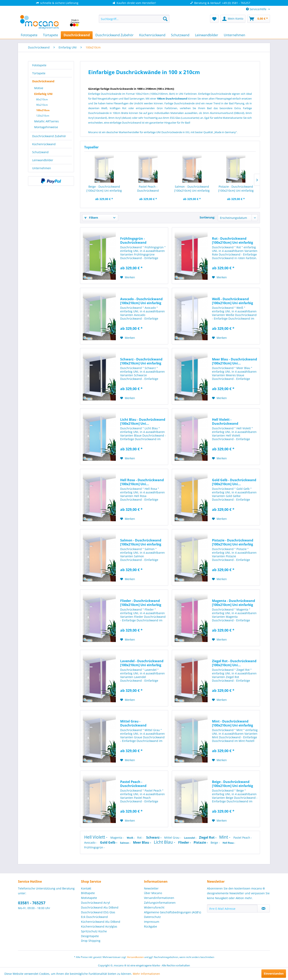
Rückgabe (150, 926)
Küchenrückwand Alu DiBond (101, 922)
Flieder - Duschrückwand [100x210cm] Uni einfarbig (141, 603)
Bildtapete (88, 893)
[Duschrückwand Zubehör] (114, 35)
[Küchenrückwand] (152, 35)
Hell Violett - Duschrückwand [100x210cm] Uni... (226, 422)
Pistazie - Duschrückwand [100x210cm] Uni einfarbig (236, 189)
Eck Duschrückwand (94, 917)
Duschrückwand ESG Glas (98, 912)
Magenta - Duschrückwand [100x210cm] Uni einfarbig (233, 603)
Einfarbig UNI (43, 94)
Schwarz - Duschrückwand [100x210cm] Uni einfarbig (141, 361)
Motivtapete (89, 898)
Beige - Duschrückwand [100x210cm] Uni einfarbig (104, 189)
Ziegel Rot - (208, 837)
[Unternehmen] (234, 35)
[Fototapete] (29, 35)
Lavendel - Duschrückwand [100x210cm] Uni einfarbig (142, 663)
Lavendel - (190, 838)
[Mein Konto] (233, 19)
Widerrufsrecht (154, 907)
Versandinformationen (159, 898)
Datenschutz (152, 917)
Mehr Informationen (146, 974)
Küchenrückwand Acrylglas (99, 926)
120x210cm (43, 116)
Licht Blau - (165, 842)
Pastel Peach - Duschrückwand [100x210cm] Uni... (148, 189)
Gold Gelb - (109, 842)
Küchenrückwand (44, 144)
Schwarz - (154, 837)
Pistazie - (201, 842)
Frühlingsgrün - (95, 847)
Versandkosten (135, 957)
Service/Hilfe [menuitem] (257, 9)
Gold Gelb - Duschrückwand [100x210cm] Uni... (234, 482)
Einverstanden (274, 973)
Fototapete (39, 65)
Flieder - (185, 842)
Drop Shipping (91, 941)
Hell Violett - (96, 837)
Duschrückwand (43, 81)
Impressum (152, 922)
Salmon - (125, 843)
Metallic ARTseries (46, 121)
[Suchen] (165, 19)
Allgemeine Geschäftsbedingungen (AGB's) (172, 912)
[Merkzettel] (214, 19)
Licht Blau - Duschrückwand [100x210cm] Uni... (143, 422)
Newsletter (151, 888)
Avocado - (91, 843)
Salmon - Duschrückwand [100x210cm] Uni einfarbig (192, 189)
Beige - (216, 843)
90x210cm (42, 105)
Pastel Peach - (243, 838)
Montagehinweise (46, 127)
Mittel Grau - (173, 838)
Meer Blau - (142, 842)
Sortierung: (207, 217)
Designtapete (90, 936)
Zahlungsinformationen (160, 903)
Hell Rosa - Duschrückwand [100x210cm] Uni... (142, 482)
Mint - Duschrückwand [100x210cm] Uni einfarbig (232, 723)
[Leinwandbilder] (207, 35)
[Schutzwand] (180, 35)
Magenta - (118, 838)
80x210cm (42, 99)
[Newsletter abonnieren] (263, 909)
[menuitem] (134, 19)
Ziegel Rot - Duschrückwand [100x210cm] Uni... (234, 663)
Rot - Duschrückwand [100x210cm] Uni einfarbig (232, 240)
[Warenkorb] (259, 19)
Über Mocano (153, 893)
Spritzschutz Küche (94, 931)
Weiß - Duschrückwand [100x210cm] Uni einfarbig (232, 301)
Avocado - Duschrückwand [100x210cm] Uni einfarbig (141, 301)
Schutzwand (40, 152)
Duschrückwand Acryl (95, 903)
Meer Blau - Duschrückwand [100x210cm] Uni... (234, 361)
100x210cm (43, 110)
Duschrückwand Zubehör (49, 136)
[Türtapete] (50, 35)
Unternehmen (42, 168)
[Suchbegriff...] (134, 19)
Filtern (91, 218)
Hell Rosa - (229, 843)
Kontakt (86, 888)
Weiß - (131, 838)
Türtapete (39, 73)
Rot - (141, 838)
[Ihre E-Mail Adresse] (232, 909)
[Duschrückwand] (77, 35)
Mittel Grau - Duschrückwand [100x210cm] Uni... (135, 723)
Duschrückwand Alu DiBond (100, 907)
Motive (39, 88)
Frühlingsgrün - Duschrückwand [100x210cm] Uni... (135, 240)
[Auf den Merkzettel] (128, 277)
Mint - (225, 837)
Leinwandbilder (43, 160)
